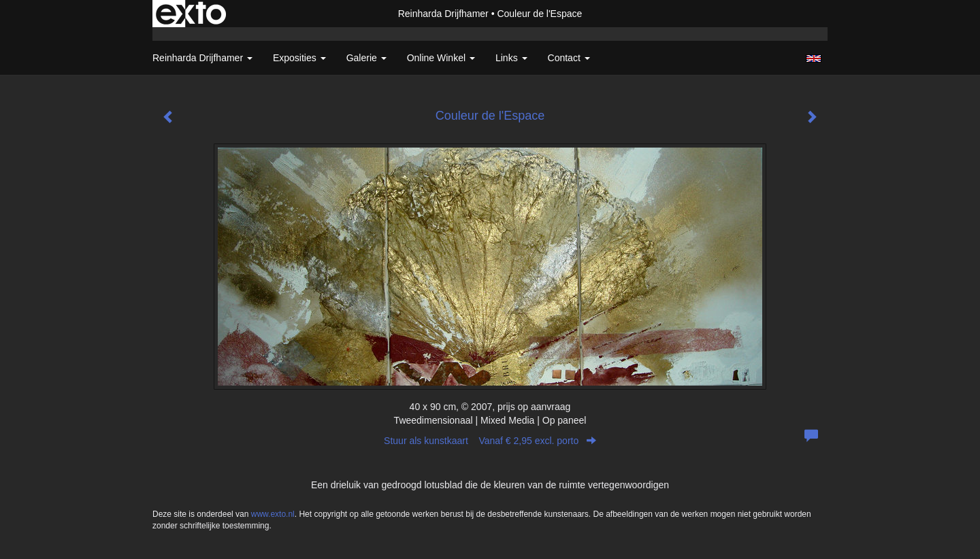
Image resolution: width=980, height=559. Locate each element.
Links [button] (511, 58)
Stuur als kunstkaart (490, 441)
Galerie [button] (366, 58)
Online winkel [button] (441, 58)
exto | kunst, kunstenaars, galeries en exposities (191, 14)
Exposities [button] (299, 58)
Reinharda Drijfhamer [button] (202, 58)
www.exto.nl (273, 514)
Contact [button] (569, 58)
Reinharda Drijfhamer (443, 14)
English (814, 58)
